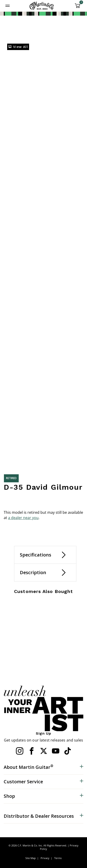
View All (18, 47)
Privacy (45, 858)
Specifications (36, 555)
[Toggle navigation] (8, 6)
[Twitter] (44, 751)
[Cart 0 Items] (78, 7)
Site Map (31, 858)
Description (33, 572)
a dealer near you (23, 518)
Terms (58, 858)
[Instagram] (20, 751)
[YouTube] (56, 751)
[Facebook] (32, 751)
